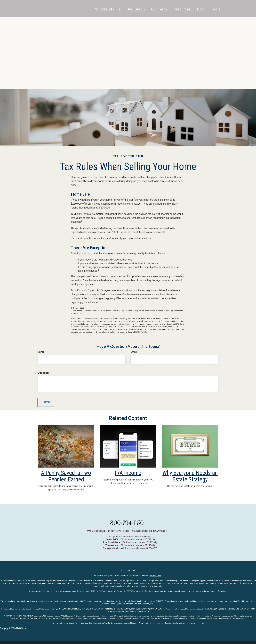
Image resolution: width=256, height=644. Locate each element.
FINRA (158, 601)
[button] (136, 12)
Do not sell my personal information (211, 591)
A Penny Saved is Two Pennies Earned (66, 476)
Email (134, 352)
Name (41, 352)
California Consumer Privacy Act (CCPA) (116, 591)
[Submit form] (46, 402)
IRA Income (128, 473)
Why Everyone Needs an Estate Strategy (190, 476)
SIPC (164, 601)
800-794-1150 (127, 523)
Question (43, 373)
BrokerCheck (156, 576)
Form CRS (131, 570)
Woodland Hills (108, 12)
